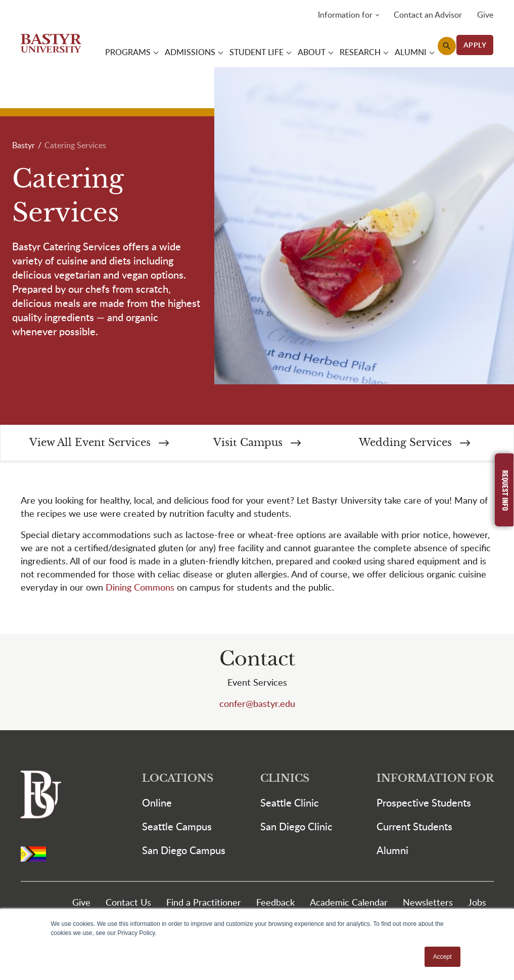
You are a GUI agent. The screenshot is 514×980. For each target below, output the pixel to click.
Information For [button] (435, 780)
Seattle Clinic (290, 804)
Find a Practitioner (204, 903)
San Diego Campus (184, 852)
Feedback (275, 903)
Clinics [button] (285, 780)
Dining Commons (140, 588)
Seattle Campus (177, 828)
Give (485, 15)
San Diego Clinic (296, 828)
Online (157, 804)
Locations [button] (178, 780)
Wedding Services (414, 444)
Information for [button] (345, 15)
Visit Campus (257, 444)
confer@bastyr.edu (257, 705)
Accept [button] (442, 957)
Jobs (477, 903)
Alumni (392, 852)
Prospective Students (424, 804)
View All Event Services (99, 444)
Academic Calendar (349, 903)
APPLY (475, 45)
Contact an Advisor (428, 15)
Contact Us (128, 903)
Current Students (414, 828)
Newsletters (428, 903)
